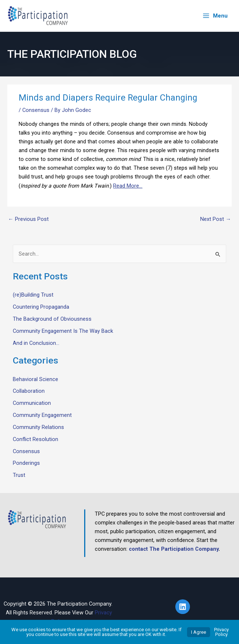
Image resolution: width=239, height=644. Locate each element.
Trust (19, 475)
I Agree (199, 632)
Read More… (128, 186)
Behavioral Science (36, 379)
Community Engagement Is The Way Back (63, 331)
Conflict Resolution (36, 439)
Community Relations (38, 427)
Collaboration (29, 391)
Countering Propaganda (41, 307)
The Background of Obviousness (52, 319)
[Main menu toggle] (215, 16)
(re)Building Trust (33, 295)
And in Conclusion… (36, 343)
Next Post (216, 219)
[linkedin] (184, 607)
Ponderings (26, 463)
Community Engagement (42, 415)
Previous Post (28, 219)
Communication (32, 403)
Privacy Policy (221, 632)
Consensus (36, 110)
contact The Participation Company (174, 549)
